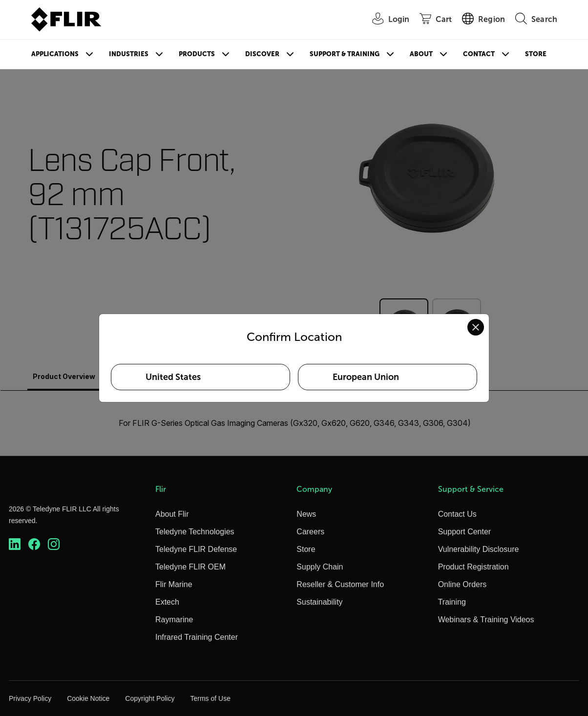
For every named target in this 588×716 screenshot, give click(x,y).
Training (452, 602)
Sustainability (319, 602)
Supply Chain (320, 567)
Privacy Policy (30, 698)
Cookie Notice (88, 698)
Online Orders (462, 584)
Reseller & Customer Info (340, 584)
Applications (55, 54)
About (421, 54)
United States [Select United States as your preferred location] (173, 377)
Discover (262, 54)
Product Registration (473, 567)
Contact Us (457, 514)
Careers (310, 532)
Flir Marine (174, 584)
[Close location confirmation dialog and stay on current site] (476, 327)
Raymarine (174, 620)
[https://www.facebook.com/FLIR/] (34, 544)
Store (536, 54)
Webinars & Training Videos (486, 620)
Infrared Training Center (197, 637)
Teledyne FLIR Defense (196, 549)
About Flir (172, 514)
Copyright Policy (150, 698)
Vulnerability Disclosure (479, 549)
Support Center (465, 532)
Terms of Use (210, 698)
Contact (479, 54)
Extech (167, 602)
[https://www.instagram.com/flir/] (54, 544)
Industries (129, 54)
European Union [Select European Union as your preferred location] (366, 377)
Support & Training (345, 54)
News (306, 514)
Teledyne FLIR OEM (190, 567)
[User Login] (386, 20)
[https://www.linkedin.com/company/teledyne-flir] (15, 544)
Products (197, 54)
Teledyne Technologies (195, 532)
